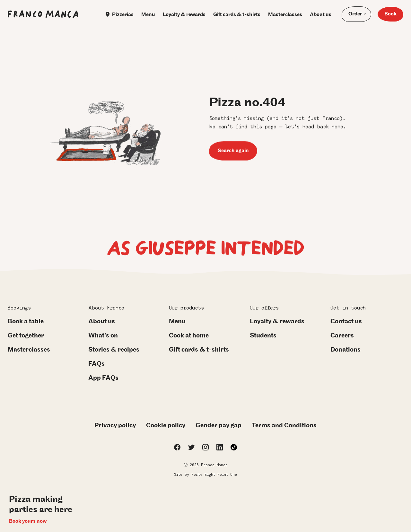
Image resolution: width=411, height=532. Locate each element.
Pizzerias (120, 15)
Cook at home (189, 336)
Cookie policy (166, 425)
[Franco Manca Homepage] (43, 14)
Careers (342, 336)
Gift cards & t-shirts (237, 15)
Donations (345, 350)
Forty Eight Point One (214, 474)
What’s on (103, 336)
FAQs (96, 364)
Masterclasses (285, 15)
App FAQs (103, 378)
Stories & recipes (114, 350)
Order (355, 14)
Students (263, 336)
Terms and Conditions (284, 425)
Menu (148, 15)
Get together (26, 336)
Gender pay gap (219, 425)
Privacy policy (115, 425)
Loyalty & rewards (184, 15)
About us (321, 15)
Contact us (346, 321)
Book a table (26, 321)
